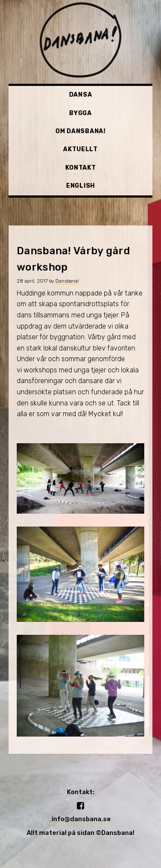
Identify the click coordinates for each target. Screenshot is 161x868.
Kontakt (81, 168)
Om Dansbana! (80, 131)
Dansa (81, 95)
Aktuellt (80, 149)
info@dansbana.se (80, 819)
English (80, 186)
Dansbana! (67, 281)
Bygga (80, 113)
